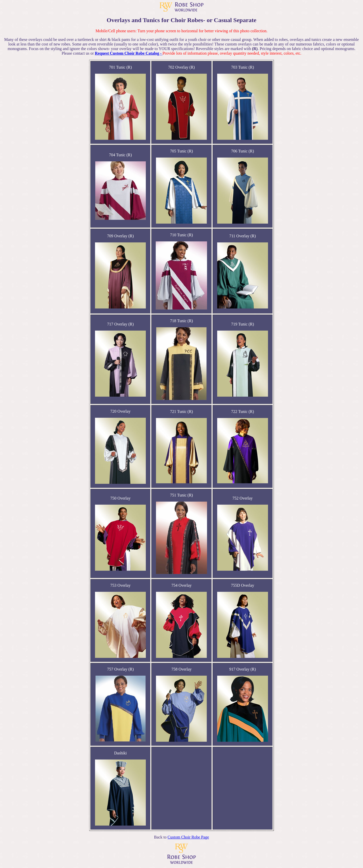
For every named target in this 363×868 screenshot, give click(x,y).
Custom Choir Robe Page (188, 837)
